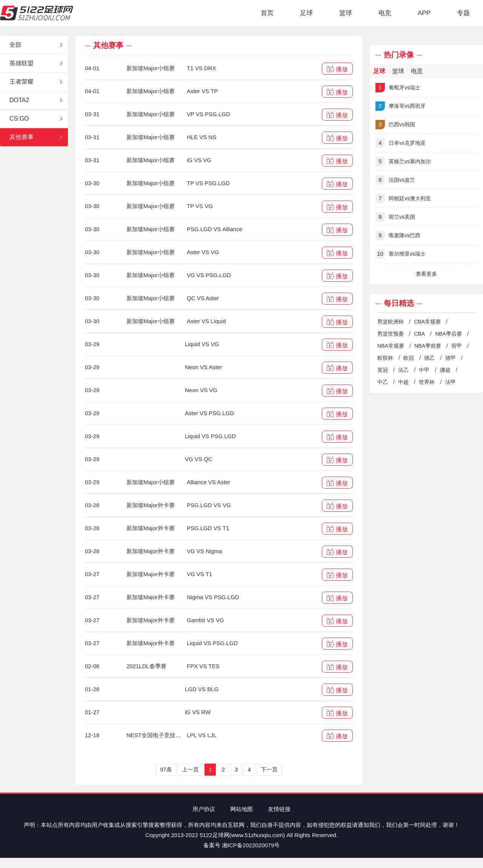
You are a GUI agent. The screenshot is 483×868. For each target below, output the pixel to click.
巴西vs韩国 (395, 125)
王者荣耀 (37, 82)
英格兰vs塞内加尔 (403, 162)
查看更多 (426, 274)
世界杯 (427, 382)
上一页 (190, 769)
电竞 (385, 13)
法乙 (403, 370)
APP (424, 13)
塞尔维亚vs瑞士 (401, 254)
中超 (403, 382)
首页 (267, 13)
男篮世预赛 (391, 334)
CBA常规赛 (427, 322)
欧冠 (409, 358)
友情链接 (279, 809)
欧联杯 (385, 358)
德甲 (451, 358)
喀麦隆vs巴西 (398, 235)
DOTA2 (37, 100)
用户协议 (204, 809)
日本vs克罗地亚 (401, 143)
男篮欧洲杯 (391, 322)
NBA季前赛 (428, 346)
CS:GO (37, 119)
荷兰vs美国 (395, 217)
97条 (166, 769)
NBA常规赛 (391, 346)
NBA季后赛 (448, 334)
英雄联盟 (37, 63)
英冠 (383, 370)
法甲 (451, 382)
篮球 (346, 13)
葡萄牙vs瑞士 (398, 88)
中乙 (383, 382)
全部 (37, 45)
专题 (463, 13)
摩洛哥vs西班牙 (401, 106)
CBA (419, 334)
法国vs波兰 (395, 180)
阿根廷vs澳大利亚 (403, 199)
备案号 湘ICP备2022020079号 (242, 845)
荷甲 (457, 346)
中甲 (424, 370)
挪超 (445, 370)
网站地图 (241, 809)
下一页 (269, 769)
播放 (337, 69)
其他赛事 (37, 137)
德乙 (429, 358)
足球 (306, 13)
